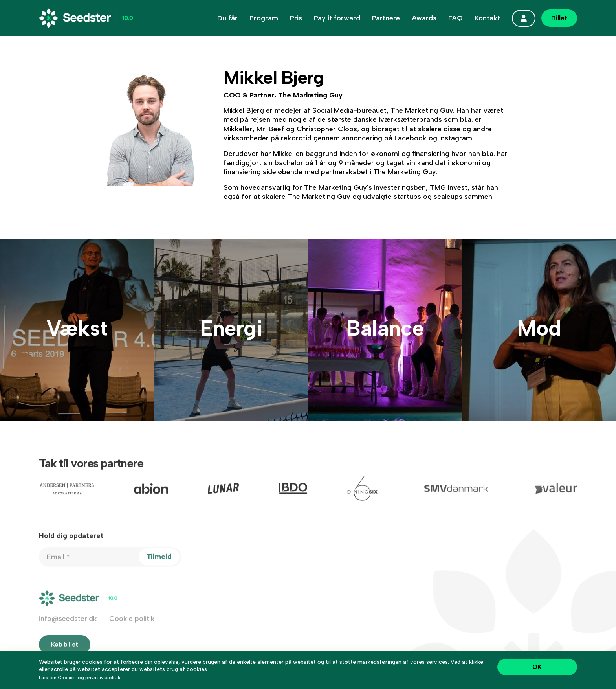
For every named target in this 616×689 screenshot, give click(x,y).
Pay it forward (337, 18)
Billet (559, 18)
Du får (227, 18)
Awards (424, 18)
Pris (296, 18)
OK (537, 667)
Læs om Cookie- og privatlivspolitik (80, 678)
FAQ (456, 18)
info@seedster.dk (68, 628)
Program (264, 18)
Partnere (386, 18)
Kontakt (487, 18)
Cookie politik (132, 628)
